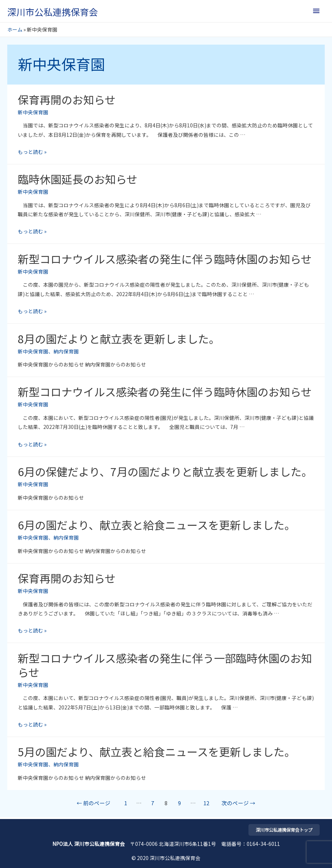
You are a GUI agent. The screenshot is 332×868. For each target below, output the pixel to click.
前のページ (94, 803)
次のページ (238, 803)
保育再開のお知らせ (67, 99)
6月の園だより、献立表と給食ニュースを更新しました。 (157, 525)
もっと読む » (32, 152)
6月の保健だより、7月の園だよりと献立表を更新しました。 (165, 471)
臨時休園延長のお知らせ (78, 179)
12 (206, 803)
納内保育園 (66, 351)
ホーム (15, 29)
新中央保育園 (33, 112)
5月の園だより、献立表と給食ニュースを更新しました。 (157, 752)
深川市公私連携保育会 (53, 12)
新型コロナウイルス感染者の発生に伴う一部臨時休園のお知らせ (165, 665)
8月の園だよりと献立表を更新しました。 (119, 339)
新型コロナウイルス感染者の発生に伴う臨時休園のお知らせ (165, 259)
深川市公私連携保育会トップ (284, 830)
